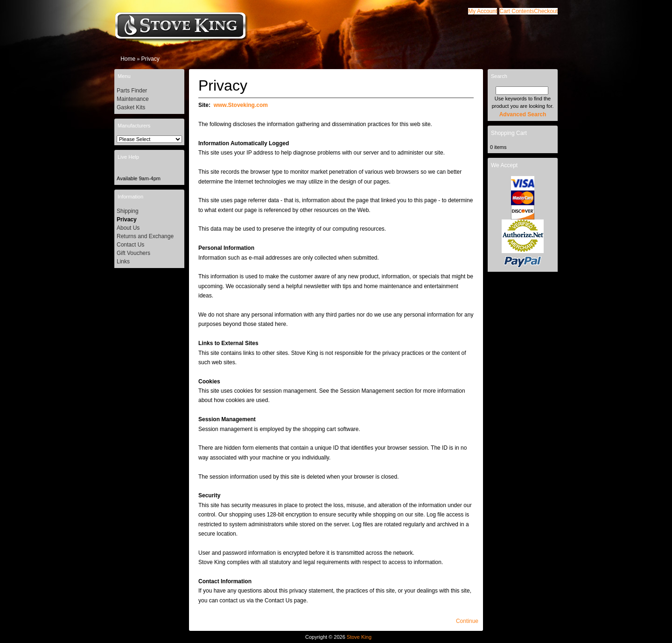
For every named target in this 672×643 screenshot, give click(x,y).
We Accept (504, 165)
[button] (517, 11)
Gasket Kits (131, 107)
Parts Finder (132, 91)
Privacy (150, 59)
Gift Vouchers (133, 253)
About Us (128, 228)
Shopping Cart (509, 133)
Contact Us (130, 245)
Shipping (128, 211)
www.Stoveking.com (241, 105)
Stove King (359, 637)
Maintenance (133, 99)
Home (128, 59)
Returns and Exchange (145, 236)
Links (123, 261)
